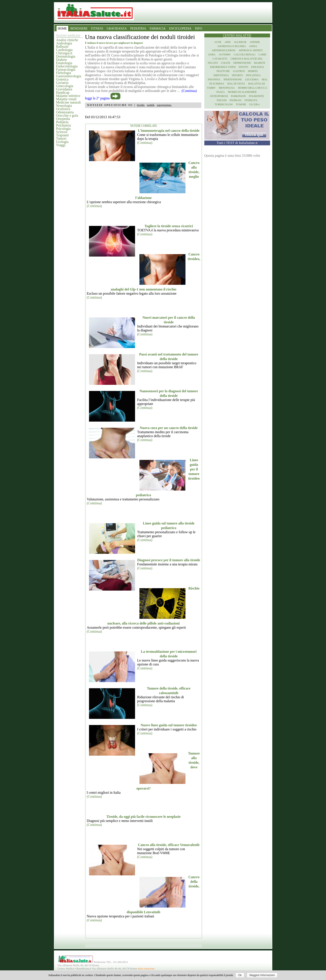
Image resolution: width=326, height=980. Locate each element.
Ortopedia (63, 119)
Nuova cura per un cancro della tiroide (169, 428)
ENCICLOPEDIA (180, 29)
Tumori (61, 138)
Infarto (237, 75)
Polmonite (256, 96)
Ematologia (64, 63)
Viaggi (61, 145)
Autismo (225, 55)
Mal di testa (236, 84)
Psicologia (63, 129)
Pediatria (62, 122)
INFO (199, 29)
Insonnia (214, 79)
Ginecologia (65, 86)
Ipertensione (233, 79)
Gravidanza (64, 89)
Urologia (62, 142)
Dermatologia (66, 56)
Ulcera (255, 104)
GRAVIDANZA (117, 29)
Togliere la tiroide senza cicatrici (169, 226)
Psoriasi (235, 100)
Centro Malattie (237, 36)
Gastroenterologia (69, 76)
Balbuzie (62, 47)
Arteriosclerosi (224, 50)
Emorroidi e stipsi (223, 67)
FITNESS (97, 29)
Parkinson (239, 96)
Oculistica (63, 109)
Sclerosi (62, 132)
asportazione (164, 105)
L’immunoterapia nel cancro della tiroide (169, 131)
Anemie (255, 42)
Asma (212, 55)
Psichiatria (64, 125)
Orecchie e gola (67, 115)
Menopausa (227, 88)
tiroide (141, 105)
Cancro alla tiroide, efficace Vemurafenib (169, 845)
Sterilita (251, 100)
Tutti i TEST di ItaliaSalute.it (237, 143)
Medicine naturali (69, 102)
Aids (228, 42)
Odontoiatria (65, 112)
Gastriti (239, 71)
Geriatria (62, 83)
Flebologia (64, 73)
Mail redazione (146, 969)
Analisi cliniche (67, 40)
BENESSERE (79, 29)
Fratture (223, 71)
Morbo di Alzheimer (242, 92)
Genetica (62, 79)
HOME (62, 29)
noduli (151, 105)
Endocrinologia (67, 66)
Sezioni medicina (68, 35)
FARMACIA (158, 29)
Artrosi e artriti (251, 50)
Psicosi (222, 100)
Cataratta (220, 59)
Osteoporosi (219, 96)
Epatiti (243, 67)
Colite (226, 63)
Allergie (240, 42)
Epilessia (258, 67)
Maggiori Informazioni (262, 975)
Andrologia (64, 43)
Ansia (253, 46)
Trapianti (62, 135)
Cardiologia (64, 50)
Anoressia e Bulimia (231, 46)
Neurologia (64, 106)
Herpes (253, 71)
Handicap (63, 92)
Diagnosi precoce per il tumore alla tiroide (169, 560)
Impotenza (221, 75)
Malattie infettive (68, 96)
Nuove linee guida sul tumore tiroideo (169, 725)
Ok (240, 975)
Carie (262, 55)
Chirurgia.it (64, 53)
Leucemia (252, 79)
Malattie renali (66, 99)
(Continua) (145, 143)
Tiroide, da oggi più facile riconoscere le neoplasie (143, 817)
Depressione (242, 63)
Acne (218, 42)
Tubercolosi (224, 104)
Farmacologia (66, 69)
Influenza (253, 75)
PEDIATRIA (138, 29)
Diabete (62, 60)
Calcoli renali (245, 55)
